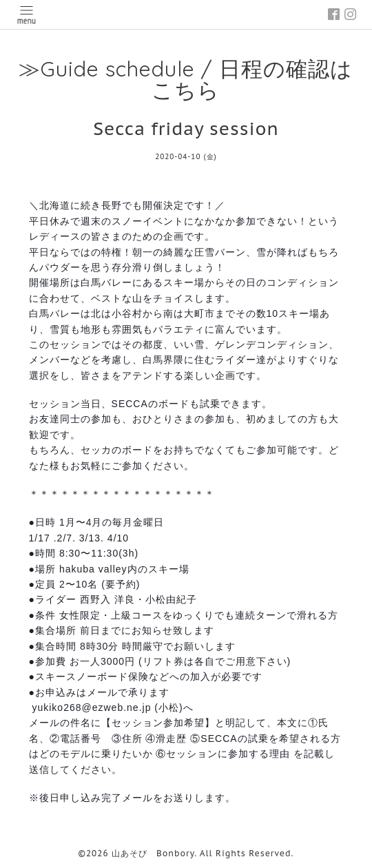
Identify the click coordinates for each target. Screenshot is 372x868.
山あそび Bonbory (153, 853)
